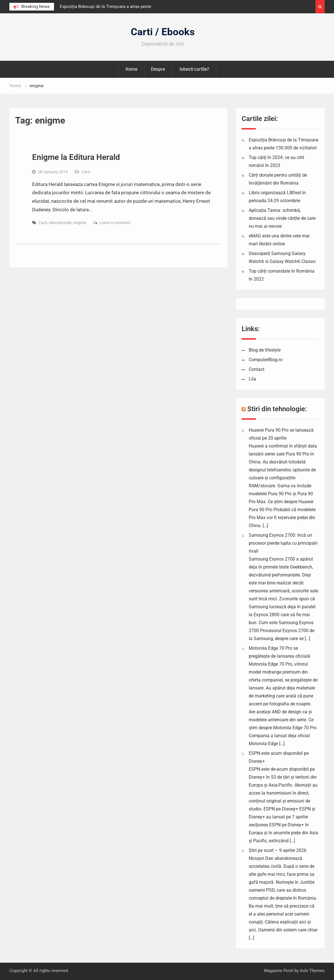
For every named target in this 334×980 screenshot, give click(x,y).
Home (131, 69)
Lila (252, 379)
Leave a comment (115, 223)
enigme (80, 223)
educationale (60, 223)
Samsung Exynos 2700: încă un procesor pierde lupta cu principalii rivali (283, 543)
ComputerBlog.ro (266, 360)
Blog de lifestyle (265, 350)
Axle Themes (312, 971)
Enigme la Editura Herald (76, 157)
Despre (158, 69)
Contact (257, 369)
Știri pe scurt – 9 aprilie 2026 (278, 850)
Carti (86, 172)
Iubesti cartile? (194, 69)
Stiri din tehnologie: (277, 409)
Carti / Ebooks (163, 32)
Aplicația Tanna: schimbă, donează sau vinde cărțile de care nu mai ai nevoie (282, 218)
